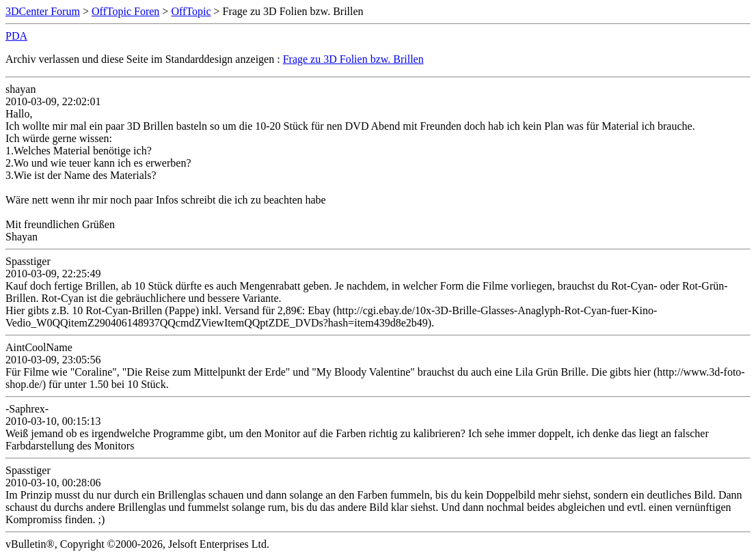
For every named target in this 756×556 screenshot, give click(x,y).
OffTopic (191, 11)
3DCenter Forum (43, 11)
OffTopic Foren (125, 11)
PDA (16, 36)
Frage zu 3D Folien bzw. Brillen (353, 59)
